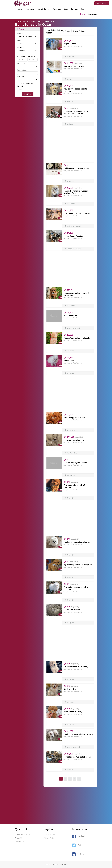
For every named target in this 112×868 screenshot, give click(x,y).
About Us (19, 838)
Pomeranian (69, 361)
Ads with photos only (27, 83)
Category (20, 34)
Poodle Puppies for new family (77, 338)
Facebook (79, 837)
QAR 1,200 (68, 731)
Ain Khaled (70, 57)
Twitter (78, 845)
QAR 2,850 (68, 357)
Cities (19, 40)
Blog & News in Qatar (24, 835)
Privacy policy (49, 838)
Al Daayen (70, 702)
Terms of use (49, 835)
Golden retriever (70, 689)
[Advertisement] (28, 134)
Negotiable (31, 56)
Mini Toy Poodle (70, 315)
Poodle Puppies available (74, 417)
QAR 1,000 (73, 63)
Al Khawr (69, 124)
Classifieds (57, 9)
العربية (83, 14)
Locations (20, 47)
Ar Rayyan (69, 373)
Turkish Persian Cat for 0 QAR (76, 168)
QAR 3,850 (68, 335)
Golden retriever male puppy (76, 667)
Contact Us (19, 842)
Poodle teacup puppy (73, 712)
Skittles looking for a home (75, 463)
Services (75, 9)
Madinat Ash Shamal (73, 226)
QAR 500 (68, 290)
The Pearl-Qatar (72, 453)
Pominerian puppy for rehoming (77, 542)
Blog (82, 9)
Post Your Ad (102, 3)
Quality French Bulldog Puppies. (77, 213)
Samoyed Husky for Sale (74, 440)
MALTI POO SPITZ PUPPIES (75, 66)
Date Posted (21, 63)
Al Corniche (70, 430)
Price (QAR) (26, 57)
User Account (92, 14)
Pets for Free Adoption (75, 46)
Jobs (67, 9)
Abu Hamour (70, 204)
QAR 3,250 (68, 414)
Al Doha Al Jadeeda (73, 328)
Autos (21, 9)
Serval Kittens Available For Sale (77, 757)
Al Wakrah (70, 181)
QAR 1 (71, 108)
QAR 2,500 (73, 188)
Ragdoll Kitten (70, 44)
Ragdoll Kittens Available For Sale (78, 734)
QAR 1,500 (68, 210)
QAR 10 (71, 482)
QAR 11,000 (73, 437)
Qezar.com (63, 864)
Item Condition (22, 70)
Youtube (78, 854)
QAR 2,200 (68, 41)
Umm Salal (70, 102)
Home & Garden (44, 9)
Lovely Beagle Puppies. (73, 236)
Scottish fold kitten (72, 610)
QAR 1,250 (68, 233)
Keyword (20, 86)
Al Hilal (68, 79)
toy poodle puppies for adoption (78, 565)
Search (28, 94)
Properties (30, 9)
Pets (65, 46)
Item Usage (21, 77)
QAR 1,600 (68, 86)
